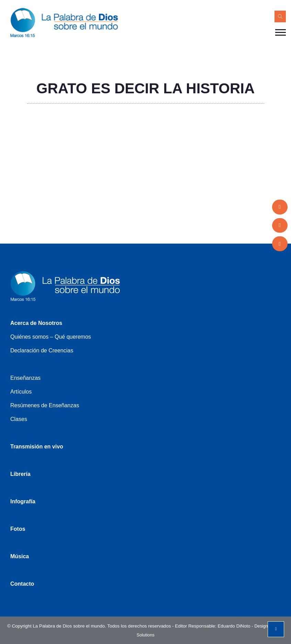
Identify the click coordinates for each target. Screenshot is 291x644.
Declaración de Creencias (42, 350)
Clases (19, 419)
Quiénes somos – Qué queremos (51, 337)
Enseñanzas (25, 378)
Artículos (21, 392)
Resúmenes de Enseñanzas (45, 405)
